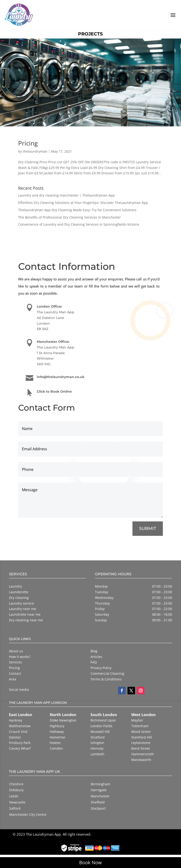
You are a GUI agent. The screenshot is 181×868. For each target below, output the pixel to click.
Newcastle (17, 802)
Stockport (98, 808)
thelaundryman (35, 151)
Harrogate (99, 790)
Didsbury (16, 790)
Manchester (100, 796)
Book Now (90, 862)
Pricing (28, 143)
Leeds (14, 796)
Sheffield (98, 802)
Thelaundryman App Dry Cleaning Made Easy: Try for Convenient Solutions (77, 210)
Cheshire (16, 784)
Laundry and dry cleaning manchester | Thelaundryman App (66, 195)
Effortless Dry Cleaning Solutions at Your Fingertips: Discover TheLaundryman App (83, 203)
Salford (15, 808)
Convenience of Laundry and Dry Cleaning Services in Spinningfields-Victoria (79, 224)
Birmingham (101, 784)
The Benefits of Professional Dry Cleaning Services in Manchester (70, 217)
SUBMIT (147, 529)
